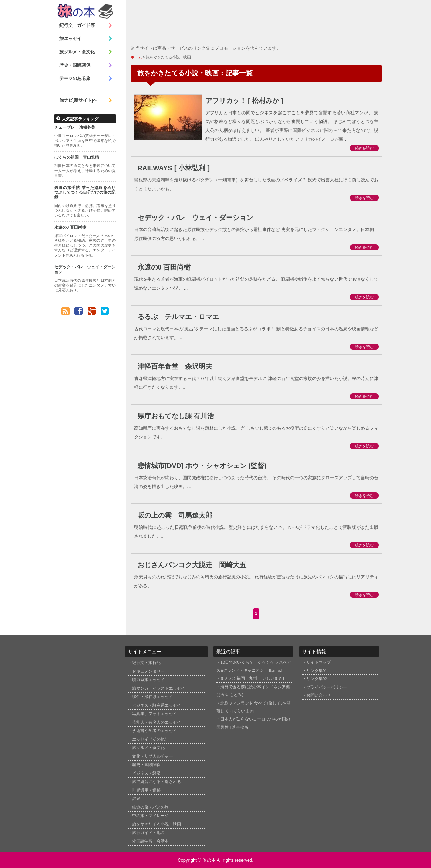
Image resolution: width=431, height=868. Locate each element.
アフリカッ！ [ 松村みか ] (245, 101)
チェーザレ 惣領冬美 (75, 127)
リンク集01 (317, 670)
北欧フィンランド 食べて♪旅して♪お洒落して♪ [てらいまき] (254, 707)
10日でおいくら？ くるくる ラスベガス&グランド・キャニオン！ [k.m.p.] (254, 666)
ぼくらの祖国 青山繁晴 (77, 157)
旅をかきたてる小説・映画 (157, 824)
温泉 (136, 799)
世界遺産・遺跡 (146, 790)
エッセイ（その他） (150, 739)
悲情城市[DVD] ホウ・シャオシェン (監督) (202, 466)
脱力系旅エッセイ (148, 680)
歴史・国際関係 (86, 65)
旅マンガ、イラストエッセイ (159, 688)
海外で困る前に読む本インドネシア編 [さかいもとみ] (253, 691)
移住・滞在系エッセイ (152, 697)
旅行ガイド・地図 (148, 833)
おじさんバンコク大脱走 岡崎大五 (192, 565)
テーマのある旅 (86, 79)
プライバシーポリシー (327, 687)
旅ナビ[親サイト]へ (86, 100)
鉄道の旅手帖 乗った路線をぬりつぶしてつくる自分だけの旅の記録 (85, 193)
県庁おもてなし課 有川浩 (176, 416)
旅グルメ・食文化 (86, 52)
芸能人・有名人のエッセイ (157, 722)
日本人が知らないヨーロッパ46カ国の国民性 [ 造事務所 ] (253, 723)
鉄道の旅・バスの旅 (150, 807)
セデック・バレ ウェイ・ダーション (85, 270)
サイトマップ (319, 662)
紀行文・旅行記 (146, 663)
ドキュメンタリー (148, 671)
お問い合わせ (319, 695)
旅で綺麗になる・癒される (157, 782)
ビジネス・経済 (146, 773)
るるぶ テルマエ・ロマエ (178, 317)
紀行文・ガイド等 (86, 25)
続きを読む (364, 148)
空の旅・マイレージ (150, 816)
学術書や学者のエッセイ (155, 731)
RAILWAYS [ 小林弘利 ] (174, 168)
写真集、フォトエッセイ (155, 714)
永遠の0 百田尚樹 (70, 227)
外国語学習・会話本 (150, 841)
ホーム (136, 57)
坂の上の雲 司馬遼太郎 (175, 515)
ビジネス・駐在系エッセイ (157, 705)
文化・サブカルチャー (152, 756)
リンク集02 (317, 679)
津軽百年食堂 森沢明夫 (175, 366)
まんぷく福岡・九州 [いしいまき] (252, 678)
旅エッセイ (86, 39)
